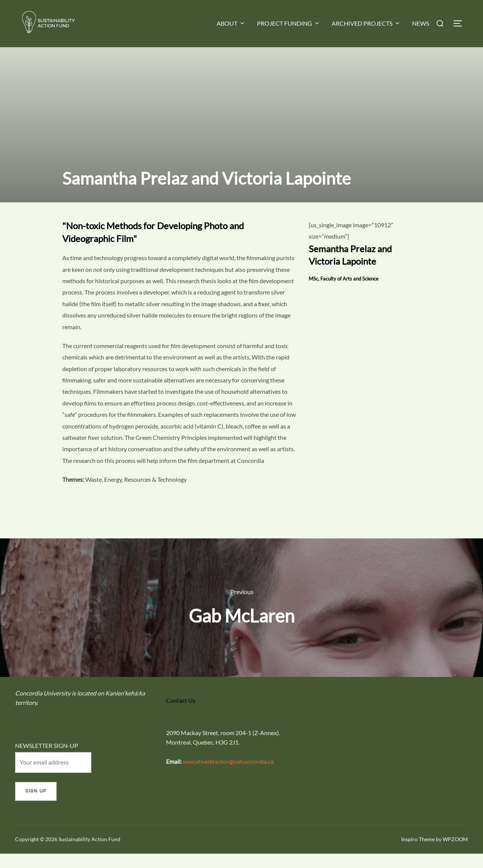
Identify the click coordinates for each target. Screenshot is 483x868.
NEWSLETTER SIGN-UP (47, 760)
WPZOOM (455, 854)
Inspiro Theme (418, 854)
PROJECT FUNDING (289, 23)
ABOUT (231, 23)
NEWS (421, 23)
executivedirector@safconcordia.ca (228, 776)
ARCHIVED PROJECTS (366, 23)
